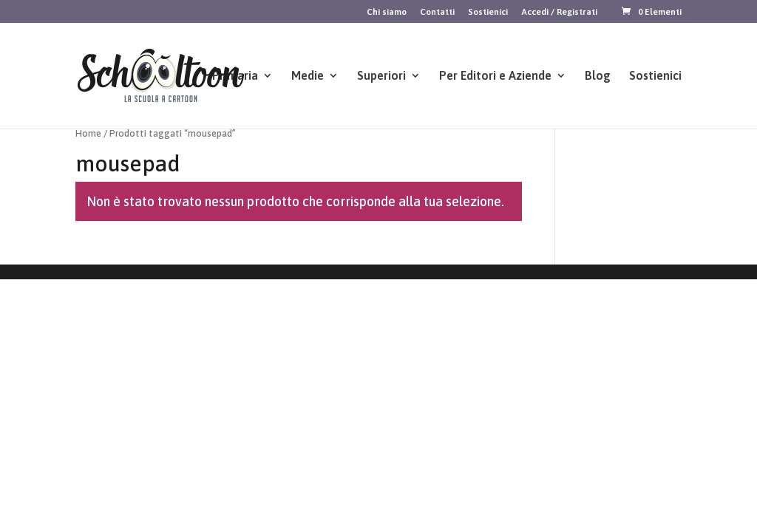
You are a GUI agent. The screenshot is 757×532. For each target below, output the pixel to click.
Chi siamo (387, 12)
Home (88, 133)
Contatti (437, 12)
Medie (308, 76)
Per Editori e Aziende (495, 76)
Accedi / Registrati (559, 12)
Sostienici (488, 12)
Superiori (381, 76)
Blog (598, 76)
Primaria (235, 76)
